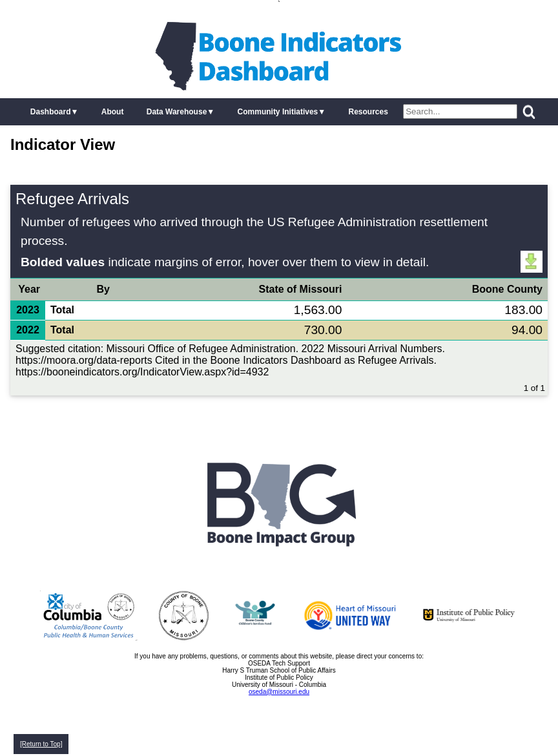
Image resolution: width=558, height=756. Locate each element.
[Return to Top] (41, 744)
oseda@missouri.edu (279, 692)
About (113, 112)
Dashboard (51, 112)
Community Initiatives (278, 112)
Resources (368, 112)
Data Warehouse (177, 112)
